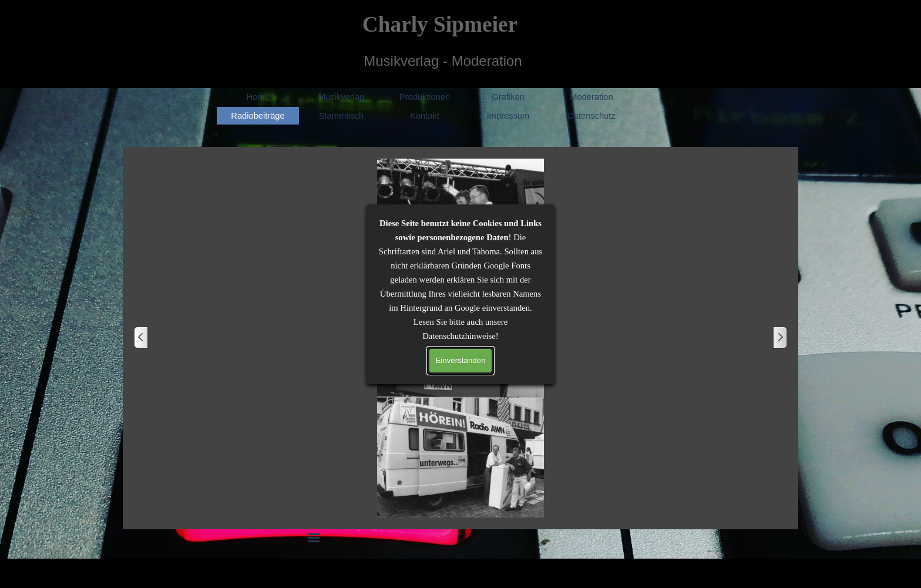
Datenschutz (591, 116)
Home (258, 97)
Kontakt (425, 116)
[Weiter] (779, 338)
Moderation (591, 97)
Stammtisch (342, 116)
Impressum (508, 116)
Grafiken (508, 97)
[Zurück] (142, 338)
